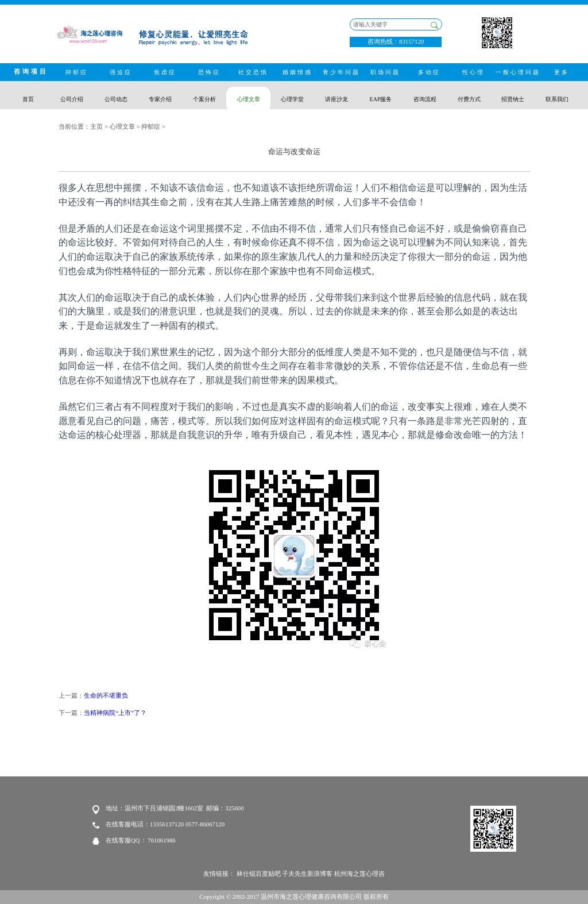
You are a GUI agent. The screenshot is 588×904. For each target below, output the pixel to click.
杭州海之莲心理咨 (359, 874)
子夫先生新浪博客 (307, 874)
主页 (96, 126)
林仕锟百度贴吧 (259, 874)
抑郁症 (151, 126)
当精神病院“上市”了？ (115, 713)
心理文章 (122, 126)
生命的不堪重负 (106, 695)
